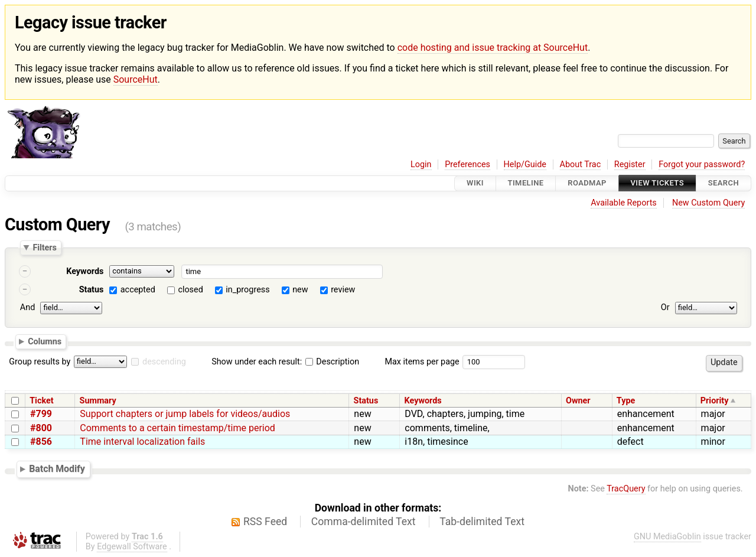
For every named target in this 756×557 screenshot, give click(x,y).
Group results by (40, 362)
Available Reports (624, 203)
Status (92, 290)
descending (164, 362)
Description (332, 362)
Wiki (475, 183)
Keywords (85, 271)
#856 (41, 442)
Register (630, 165)
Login (421, 165)
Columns (45, 341)
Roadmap (587, 183)
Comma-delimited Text (364, 522)
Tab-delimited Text (482, 522)
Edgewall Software (132, 547)
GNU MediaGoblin (667, 537)
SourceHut (136, 79)
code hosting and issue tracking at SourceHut (493, 48)
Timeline (526, 183)
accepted (138, 290)
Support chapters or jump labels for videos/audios (185, 414)
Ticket (41, 401)
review (343, 290)
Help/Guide (525, 165)
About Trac (581, 165)
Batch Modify (57, 469)
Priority (715, 401)
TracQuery (626, 489)
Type (626, 401)
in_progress (247, 290)
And (27, 307)
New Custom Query (708, 203)
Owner (578, 401)
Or (665, 307)
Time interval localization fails (142, 442)
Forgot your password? (702, 165)
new (300, 290)
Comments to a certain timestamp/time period (177, 428)
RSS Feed (265, 522)
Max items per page (422, 362)
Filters (44, 247)
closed (190, 290)
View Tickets (657, 183)
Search (724, 183)
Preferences (467, 165)
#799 (41, 414)
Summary (98, 401)
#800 (41, 428)
